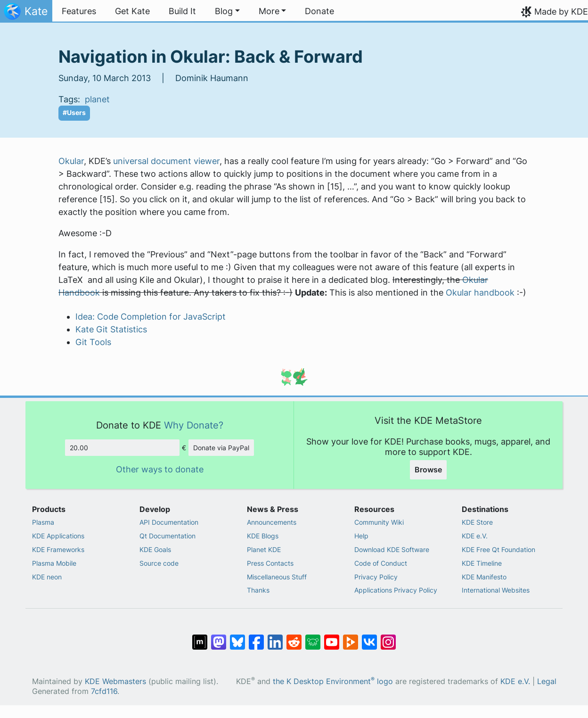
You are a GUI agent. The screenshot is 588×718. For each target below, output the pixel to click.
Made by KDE (561, 12)
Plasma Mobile (54, 563)
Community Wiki (379, 522)
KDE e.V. (475, 536)
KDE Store (477, 522)
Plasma (43, 522)
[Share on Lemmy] (313, 637)
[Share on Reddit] (294, 637)
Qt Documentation (167, 536)
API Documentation (169, 522)
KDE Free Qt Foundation (498, 549)
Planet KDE (264, 549)
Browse (428, 470)
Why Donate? (194, 425)
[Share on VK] (369, 637)
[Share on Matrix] (200, 637)
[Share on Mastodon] (219, 637)
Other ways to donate (160, 469)
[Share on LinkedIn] (275, 637)
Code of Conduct (381, 563)
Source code (159, 563)
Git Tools (93, 342)
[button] (227, 11)
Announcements (272, 522)
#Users (74, 113)
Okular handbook (480, 293)
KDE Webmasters (115, 681)
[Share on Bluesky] (237, 637)
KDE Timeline (482, 563)
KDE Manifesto (484, 577)
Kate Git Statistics (111, 329)
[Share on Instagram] (388, 637)
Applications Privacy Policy (396, 590)
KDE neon (47, 577)
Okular (71, 161)
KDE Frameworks (58, 549)
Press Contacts (270, 563)
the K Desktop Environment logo (333, 681)
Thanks (258, 590)
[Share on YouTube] (332, 637)
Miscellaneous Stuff (277, 577)
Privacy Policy (376, 577)
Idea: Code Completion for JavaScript (151, 317)
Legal (547, 681)
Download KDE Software (392, 549)
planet (97, 99)
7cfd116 (104, 691)
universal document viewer (166, 161)
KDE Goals (155, 549)
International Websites (496, 590)
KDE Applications (58, 536)
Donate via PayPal (221, 448)
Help (361, 536)
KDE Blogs (263, 536)
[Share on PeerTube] (351, 637)
